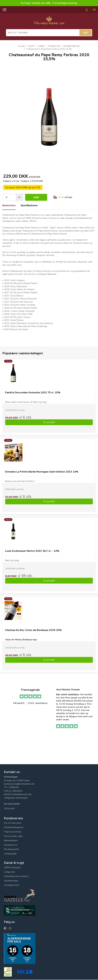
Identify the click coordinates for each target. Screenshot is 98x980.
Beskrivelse (10, 206)
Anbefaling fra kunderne (16, 876)
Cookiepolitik (10, 854)
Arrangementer (12, 885)
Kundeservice (11, 845)
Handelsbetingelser (14, 827)
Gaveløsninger (11, 881)
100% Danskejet (12, 868)
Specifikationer (31, 206)
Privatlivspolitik (11, 849)
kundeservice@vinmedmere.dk (19, 784)
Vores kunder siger (13, 836)
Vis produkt (49, 423)
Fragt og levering (12, 832)
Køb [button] (36, 197)
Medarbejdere (11, 841)
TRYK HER (9, 809)
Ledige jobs (10, 872)
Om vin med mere (13, 823)
